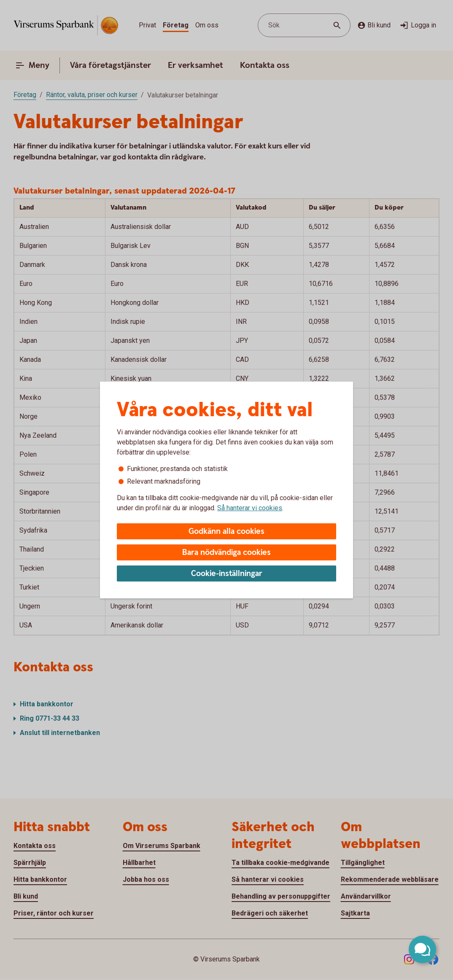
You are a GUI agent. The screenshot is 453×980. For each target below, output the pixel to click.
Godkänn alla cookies (227, 532)
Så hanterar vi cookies (250, 508)
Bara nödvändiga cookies (227, 553)
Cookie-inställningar (227, 574)
